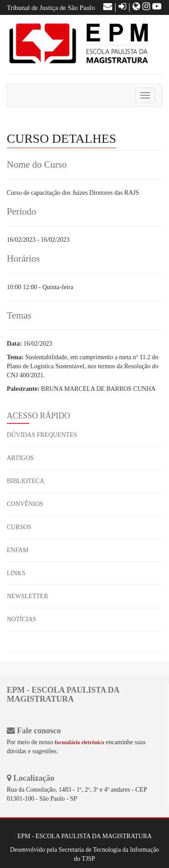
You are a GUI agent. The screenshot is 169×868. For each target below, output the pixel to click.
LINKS (16, 573)
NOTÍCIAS (21, 619)
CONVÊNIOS (25, 504)
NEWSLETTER (27, 596)
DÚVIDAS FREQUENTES (42, 435)
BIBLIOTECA (25, 481)
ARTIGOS (20, 458)
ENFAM (18, 550)
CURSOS (19, 527)
